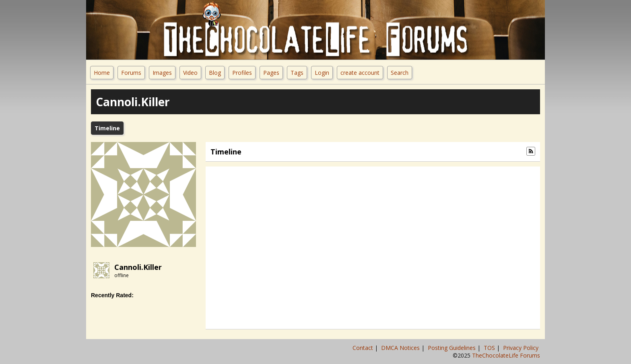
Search (400, 73)
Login (322, 73)
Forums (131, 73)
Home (102, 73)
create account (360, 73)
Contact (364, 348)
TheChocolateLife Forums (506, 355)
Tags (297, 73)
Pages (271, 73)
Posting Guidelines (453, 348)
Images (162, 73)
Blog (215, 73)
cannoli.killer (138, 267)
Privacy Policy (522, 348)
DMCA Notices (401, 348)
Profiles (242, 73)
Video (190, 73)
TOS (490, 348)
